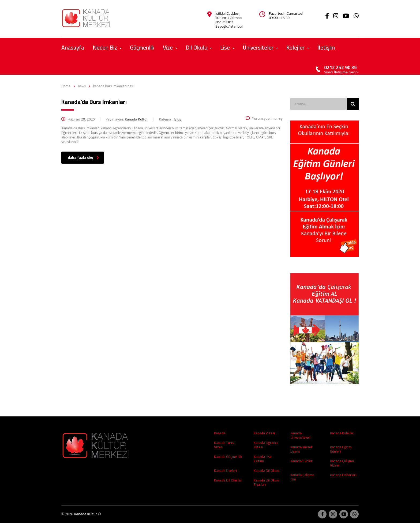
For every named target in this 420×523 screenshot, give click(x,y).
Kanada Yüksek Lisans (301, 449)
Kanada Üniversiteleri (300, 435)
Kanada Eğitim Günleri (341, 449)
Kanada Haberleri (343, 475)
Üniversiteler (258, 48)
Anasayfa (73, 48)
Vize (168, 48)
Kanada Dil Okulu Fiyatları (266, 482)
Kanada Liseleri (225, 471)
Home (66, 86)
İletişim (326, 48)
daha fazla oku (83, 157)
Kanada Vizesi (264, 433)
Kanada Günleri (302, 461)
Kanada (220, 433)
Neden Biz (105, 48)
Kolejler (295, 48)
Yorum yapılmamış (264, 118)
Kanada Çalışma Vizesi (342, 463)
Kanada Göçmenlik (228, 457)
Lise (225, 48)
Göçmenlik (142, 48)
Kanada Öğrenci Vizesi (266, 445)
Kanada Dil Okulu (266, 471)
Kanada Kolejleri (342, 433)
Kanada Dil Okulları (228, 480)
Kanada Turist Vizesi (224, 445)
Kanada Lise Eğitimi (263, 459)
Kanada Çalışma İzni (302, 477)
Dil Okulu (196, 48)
